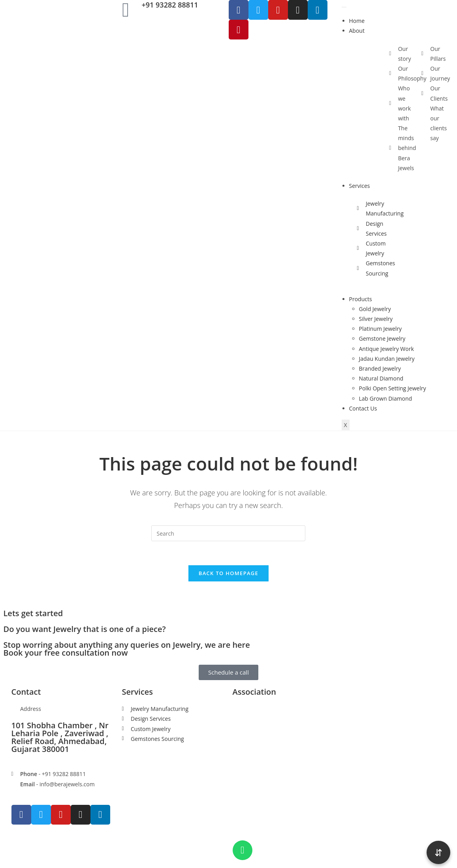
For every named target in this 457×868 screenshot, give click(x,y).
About (357, 31)
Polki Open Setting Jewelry (393, 388)
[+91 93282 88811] (126, 10)
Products (361, 299)
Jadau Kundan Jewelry (387, 359)
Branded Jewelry (380, 368)
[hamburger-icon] (344, 7)
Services (360, 186)
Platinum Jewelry (381, 329)
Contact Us (363, 408)
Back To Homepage (228, 573)
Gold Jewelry (375, 309)
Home (357, 21)
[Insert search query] (228, 533)
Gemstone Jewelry (382, 338)
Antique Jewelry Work (386, 349)
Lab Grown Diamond (386, 398)
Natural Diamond (381, 378)
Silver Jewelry (376, 319)
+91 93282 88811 (170, 5)
